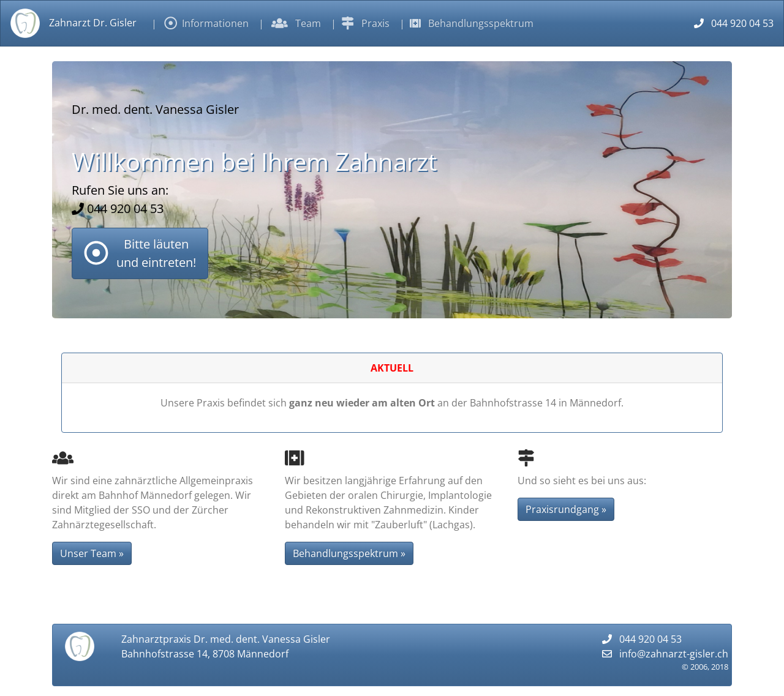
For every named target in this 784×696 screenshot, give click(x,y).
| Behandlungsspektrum (466, 23)
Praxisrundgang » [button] (566, 509)
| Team (290, 23)
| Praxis (360, 23)
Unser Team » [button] (92, 553)
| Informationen (200, 23)
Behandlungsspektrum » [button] (349, 553)
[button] (140, 253)
